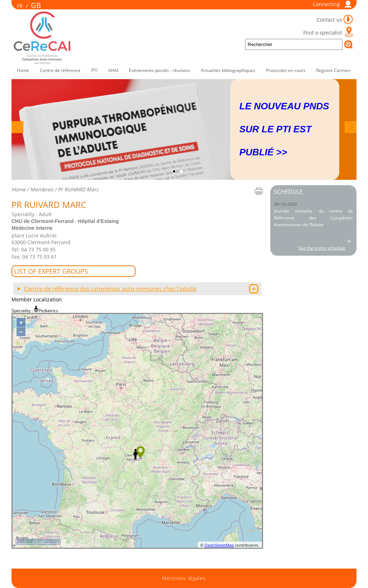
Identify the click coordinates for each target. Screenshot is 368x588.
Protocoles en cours (286, 70)
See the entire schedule (322, 248)
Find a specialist (323, 33)
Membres (42, 189)
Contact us (329, 20)
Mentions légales (184, 578)
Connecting (326, 4)
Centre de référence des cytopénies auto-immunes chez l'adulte (110, 289)
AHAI (113, 70)
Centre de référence (60, 70)
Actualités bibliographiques (228, 70)
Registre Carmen (333, 70)
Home (23, 70)
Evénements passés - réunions (160, 70)
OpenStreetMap (219, 545)
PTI (94, 70)
